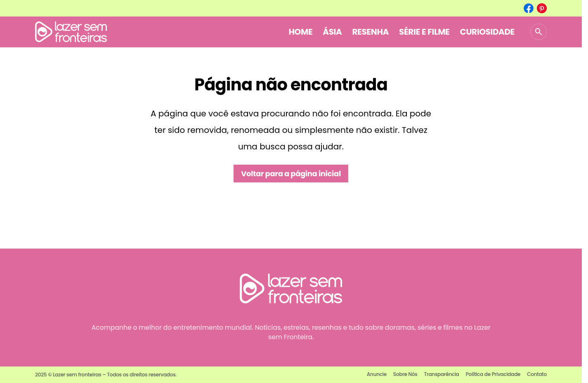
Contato (537, 374)
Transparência (442, 374)
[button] (538, 32)
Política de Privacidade (493, 374)
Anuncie (377, 374)
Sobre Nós (405, 374)
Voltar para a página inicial (291, 174)
